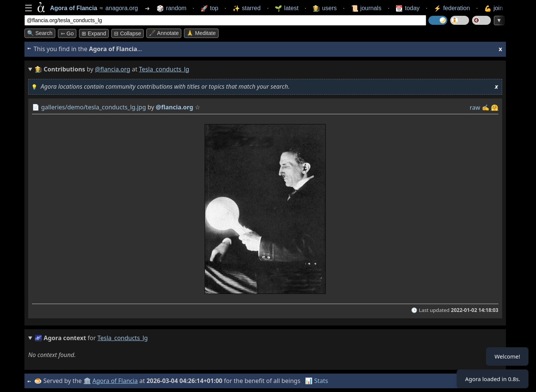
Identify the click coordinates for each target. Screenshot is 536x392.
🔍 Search (40, 33)
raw (475, 107)
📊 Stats (318, 381)
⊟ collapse (128, 33)
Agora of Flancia (116, 381)
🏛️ (88, 381)
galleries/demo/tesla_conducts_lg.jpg (93, 107)
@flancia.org (112, 69)
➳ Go (67, 33)
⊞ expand (94, 33)
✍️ (486, 107)
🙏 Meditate (201, 33)
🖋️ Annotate (164, 33)
